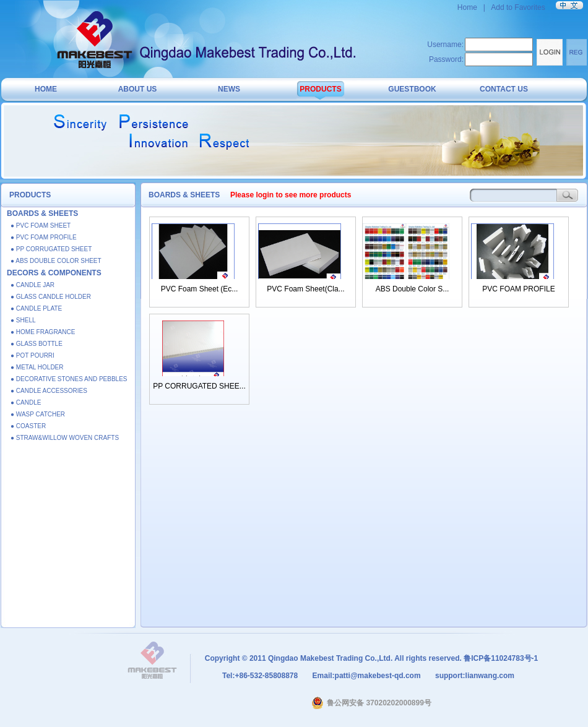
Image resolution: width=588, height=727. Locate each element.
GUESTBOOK (412, 89)
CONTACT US (504, 89)
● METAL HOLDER (37, 367)
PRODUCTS (320, 89)
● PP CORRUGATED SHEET (51, 249)
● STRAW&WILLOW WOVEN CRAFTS (65, 438)
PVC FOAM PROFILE (518, 289)
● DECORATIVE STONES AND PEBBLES (69, 379)
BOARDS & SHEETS (42, 213)
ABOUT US (138, 89)
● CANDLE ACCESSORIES (49, 391)
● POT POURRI (32, 355)
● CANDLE (26, 402)
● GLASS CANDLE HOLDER (51, 297)
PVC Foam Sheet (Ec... (200, 289)
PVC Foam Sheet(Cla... (305, 289)
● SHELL (23, 320)
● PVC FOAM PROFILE (44, 237)
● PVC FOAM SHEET (41, 226)
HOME (46, 89)
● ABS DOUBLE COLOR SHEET (56, 261)
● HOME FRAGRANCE (43, 332)
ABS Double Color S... (413, 289)
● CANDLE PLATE (36, 308)
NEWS (229, 89)
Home (468, 7)
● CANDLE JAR (32, 285)
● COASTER (28, 426)
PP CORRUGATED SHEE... (199, 386)
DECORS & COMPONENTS (54, 273)
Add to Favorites (518, 7)
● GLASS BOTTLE (37, 344)
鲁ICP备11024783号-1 (501, 658)
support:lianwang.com (474, 676)
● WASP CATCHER (38, 414)
